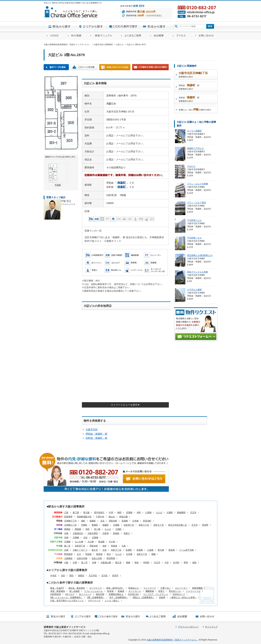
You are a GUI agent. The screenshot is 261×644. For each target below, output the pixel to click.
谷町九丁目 (159, 525)
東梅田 (95, 525)
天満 (75, 563)
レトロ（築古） (112, 601)
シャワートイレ (193, 591)
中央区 (53, 576)
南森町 (93, 521)
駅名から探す (60, 27)
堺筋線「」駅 (97, 434)
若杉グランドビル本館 (198, 272)
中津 (111, 512)
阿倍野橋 (111, 558)
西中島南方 (99, 512)
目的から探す (123, 27)
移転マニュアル (103, 36)
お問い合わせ (205, 36)
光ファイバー (85, 594)
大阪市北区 (92, 429)
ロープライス (96, 588)
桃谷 (137, 563)
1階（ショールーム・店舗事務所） (67, 597)
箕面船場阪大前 (84, 517)
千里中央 (100, 517)
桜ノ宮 (84, 563)
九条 (124, 546)
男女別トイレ (175, 591)
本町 (139, 512)
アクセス (181, 36)
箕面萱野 (68, 517)
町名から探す (155, 27)
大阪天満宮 (93, 533)
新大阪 (86, 512)
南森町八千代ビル (195, 148)
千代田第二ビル (194, 220)
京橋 (66, 533)
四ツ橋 (97, 529)
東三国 (76, 512)
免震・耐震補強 (58, 591)
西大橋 (161, 550)
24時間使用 (56, 594)
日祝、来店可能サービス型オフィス (67, 601)
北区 (63, 576)
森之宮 (95, 550)
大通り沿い (166, 588)
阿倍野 (205, 525)
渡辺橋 (101, 542)
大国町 (170, 512)
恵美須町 (147, 521)
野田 (186, 563)
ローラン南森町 (194, 131)
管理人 (161, 591)
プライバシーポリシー (188, 627)
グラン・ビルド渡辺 (196, 203)
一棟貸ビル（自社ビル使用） (183, 597)
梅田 (119, 512)
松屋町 (129, 550)
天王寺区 (93, 576)
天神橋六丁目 (70, 521)
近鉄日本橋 (82, 558)
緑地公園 (123, 517)
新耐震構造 (197, 588)
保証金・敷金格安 (77, 588)
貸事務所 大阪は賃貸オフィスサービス (65, 627)
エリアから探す (91, 27)
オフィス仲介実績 (76, 36)
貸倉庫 (162, 597)
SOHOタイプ (179, 594)
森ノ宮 (67, 546)
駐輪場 (121, 591)
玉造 (105, 550)
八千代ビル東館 (194, 290)
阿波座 (114, 546)
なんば (159, 512)
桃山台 (112, 517)
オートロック (135, 591)
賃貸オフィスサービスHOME (54, 36)
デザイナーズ (94, 601)
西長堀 (172, 550)
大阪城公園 (106, 563)
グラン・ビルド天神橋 (198, 184)
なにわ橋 (79, 542)
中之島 (112, 542)
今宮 (167, 563)
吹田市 (115, 576)
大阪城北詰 (78, 533)
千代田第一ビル (194, 238)
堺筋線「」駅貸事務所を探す (189, 87)
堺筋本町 (113, 521)
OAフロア (70, 594)
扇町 (83, 521)
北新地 (106, 533)
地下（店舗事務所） (119, 597)
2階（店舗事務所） (96, 597)
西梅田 (67, 529)
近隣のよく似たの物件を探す (195, 110)
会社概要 (158, 36)
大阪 (66, 563)
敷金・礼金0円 (57, 588)
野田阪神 (68, 554)
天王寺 (193, 512)
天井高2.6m (133, 594)
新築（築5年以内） (115, 588)
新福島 (116, 533)
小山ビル (191, 166)
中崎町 (84, 525)
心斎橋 (148, 512)
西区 (71, 576)
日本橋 (135, 521)
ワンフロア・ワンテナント (156, 594)
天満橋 (116, 525)
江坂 (66, 512)
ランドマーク (150, 588)
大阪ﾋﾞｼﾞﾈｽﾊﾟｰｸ (80, 550)
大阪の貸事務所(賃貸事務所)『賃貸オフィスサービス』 (172, 640)
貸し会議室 (74, 591)
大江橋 (91, 542)
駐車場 (110, 591)
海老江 (127, 533)
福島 (194, 563)
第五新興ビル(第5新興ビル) (200, 255)
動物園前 (181, 512)
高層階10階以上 (116, 594)
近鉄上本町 (97, 558)
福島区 (81, 576)
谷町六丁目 (144, 525)
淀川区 (105, 576)
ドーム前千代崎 (186, 550)
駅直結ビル (134, 588)
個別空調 (100, 594)
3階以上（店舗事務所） (144, 597)
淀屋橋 (129, 512)
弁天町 (176, 563)
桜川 (109, 554)
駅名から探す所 (56, 617)
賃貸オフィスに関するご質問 (132, 36)
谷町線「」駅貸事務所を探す (189, 99)
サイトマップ (211, 627)
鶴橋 (154, 554)
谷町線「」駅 (97, 438)
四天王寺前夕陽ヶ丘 (178, 525)
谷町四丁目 (129, 525)
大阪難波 (68, 558)
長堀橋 (125, 521)
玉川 (79, 554)
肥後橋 (78, 529)
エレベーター (181, 588)
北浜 (102, 521)
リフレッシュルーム (93, 591)
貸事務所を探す (193, 75)
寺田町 (146, 563)
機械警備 (150, 591)
